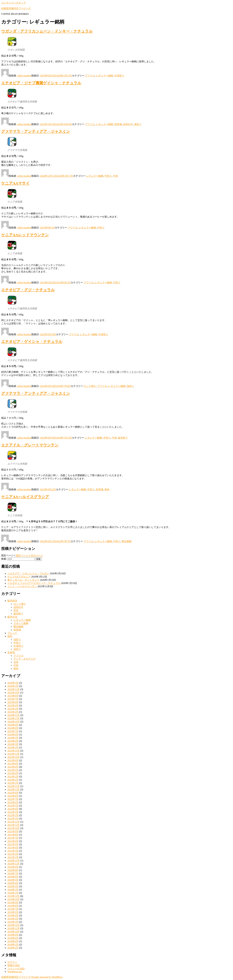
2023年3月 (13, 777)
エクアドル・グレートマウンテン (30, 445)
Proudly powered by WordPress (47, 977)
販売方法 (12, 617)
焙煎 (10, 636)
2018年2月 (13, 948)
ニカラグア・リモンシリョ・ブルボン (28, 573)
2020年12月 (14, 861)
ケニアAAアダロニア (19, 577)
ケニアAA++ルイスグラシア (25, 497)
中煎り (108, 176)
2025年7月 (13, 699)
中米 (116, 176)
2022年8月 (13, 796)
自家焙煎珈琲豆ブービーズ (16, 8)
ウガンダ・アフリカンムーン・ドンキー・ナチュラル (47, 31)
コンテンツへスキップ (14, 3)
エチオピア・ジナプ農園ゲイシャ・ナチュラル (41, 83)
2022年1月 (13, 819)
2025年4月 (13, 705)
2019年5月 (13, 912)
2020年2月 (13, 890)
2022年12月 (14, 786)
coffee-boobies (24, 76)
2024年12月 (14, 715)
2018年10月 (14, 932)
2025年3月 (13, 709)
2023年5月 (13, 770)
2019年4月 (13, 915)
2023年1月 (13, 783)
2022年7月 (13, 799)
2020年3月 (13, 886)
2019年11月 (13, 896)
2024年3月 (13, 744)
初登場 (118, 124)
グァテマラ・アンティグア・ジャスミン (36, 131)
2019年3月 (13, 919)
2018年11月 (13, 928)
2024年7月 (13, 731)
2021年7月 (13, 838)
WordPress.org (15, 972)
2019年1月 (13, 922)
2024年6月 (13, 735)
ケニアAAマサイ (15, 183)
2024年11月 (13, 718)
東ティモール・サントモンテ (23, 580)
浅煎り (138, 124)
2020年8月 (13, 870)
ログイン (12, 962)
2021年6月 (13, 841)
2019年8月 (13, 906)
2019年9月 (13, 903)
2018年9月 (13, 935)
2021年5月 (13, 844)
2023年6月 (13, 767)
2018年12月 (14, 925)
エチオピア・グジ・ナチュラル (28, 290)
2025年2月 (13, 712)
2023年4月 (13, 773)
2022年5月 (13, 806)
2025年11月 (13, 689)
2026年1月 (13, 686)
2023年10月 (14, 757)
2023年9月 (13, 760)
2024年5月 (13, 738)
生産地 (11, 652)
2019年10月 (14, 899)
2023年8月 (13, 764)
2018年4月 (13, 941)
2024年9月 (13, 725)
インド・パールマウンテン (22, 586)
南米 (107, 489)
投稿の (14, 965)
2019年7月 (13, 909)
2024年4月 (13, 741)
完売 (16, 610)
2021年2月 (13, 854)
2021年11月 (13, 825)
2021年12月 (14, 822)
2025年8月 (13, 696)
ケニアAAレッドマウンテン (25, 235)
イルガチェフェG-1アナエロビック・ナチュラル (34, 583)
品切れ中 (128, 124)
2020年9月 (13, 867)
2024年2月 (13, 747)
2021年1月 (13, 857)
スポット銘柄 (21, 623)
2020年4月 (13, 883)
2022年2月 (13, 815)
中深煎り (119, 76)
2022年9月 (13, 793)
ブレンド (12, 633)
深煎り (17, 649)
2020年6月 (13, 877)
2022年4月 (13, 809)
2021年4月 (13, 848)
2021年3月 (13, 851)
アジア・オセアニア (25, 659)
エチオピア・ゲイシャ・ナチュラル (32, 342)
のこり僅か (90, 386)
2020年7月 (13, 873)
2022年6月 (13, 802)
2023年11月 (13, 754)
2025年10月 (14, 693)
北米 (16, 662)
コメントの (16, 969)
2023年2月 (13, 780)
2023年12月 (14, 751)
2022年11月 (13, 789)
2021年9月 (13, 831)
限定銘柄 (127, 541)
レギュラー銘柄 (105, 76)
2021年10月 (14, 828)
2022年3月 (13, 812)
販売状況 (12, 601)
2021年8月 (13, 835)
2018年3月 (13, 945)
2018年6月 (13, 938)
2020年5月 (13, 880)
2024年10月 (14, 722)
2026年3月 (13, 683)
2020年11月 (13, 864)
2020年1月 (13, 893)
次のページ (37, 555)
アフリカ (90, 76)
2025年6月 (13, 702)
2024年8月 (13, 728)
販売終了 (123, 438)
